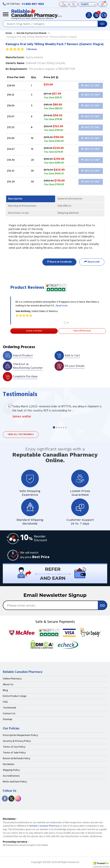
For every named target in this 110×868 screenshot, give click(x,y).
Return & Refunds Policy (16, 759)
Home (9, 33)
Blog (5, 690)
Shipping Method (68, 213)
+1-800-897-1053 (33, 4)
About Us (8, 685)
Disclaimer (9, 764)
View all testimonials (21, 434)
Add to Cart (91, 86)
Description (15, 199)
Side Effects (64, 206)
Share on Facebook (59, 262)
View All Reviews (82, 331)
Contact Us (9, 714)
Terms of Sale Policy (14, 753)
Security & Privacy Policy (17, 741)
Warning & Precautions (22, 206)
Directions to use (18, 213)
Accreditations (11, 776)
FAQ (5, 702)
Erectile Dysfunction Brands (32, 33)
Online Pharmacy (12, 679)
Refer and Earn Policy (15, 782)
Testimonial (9, 708)
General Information (70, 199)
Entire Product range (15, 696)
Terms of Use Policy (14, 747)
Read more (62, 306)
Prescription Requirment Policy (20, 735)
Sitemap (7, 719)
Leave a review (34, 331)
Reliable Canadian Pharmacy (45, 826)
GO (102, 24)
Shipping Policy (11, 770)
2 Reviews (32, 49)
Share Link (92, 262)
